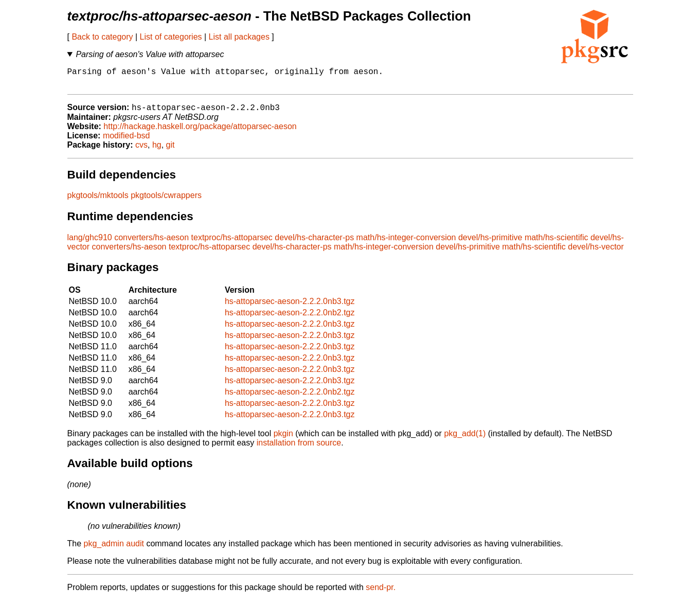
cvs (141, 150)
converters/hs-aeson (151, 243)
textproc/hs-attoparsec (232, 243)
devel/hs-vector (596, 252)
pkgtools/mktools (98, 201)
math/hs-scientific (557, 243)
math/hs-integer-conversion (406, 243)
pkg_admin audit (114, 549)
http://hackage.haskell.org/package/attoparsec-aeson (200, 132)
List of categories (171, 37)
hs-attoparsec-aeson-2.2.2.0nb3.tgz (290, 307)
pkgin (283, 439)
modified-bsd (127, 141)
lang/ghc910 (90, 243)
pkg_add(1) (465, 439)
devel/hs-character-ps (314, 243)
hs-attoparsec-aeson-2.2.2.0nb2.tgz (290, 318)
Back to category (102, 37)
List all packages (239, 37)
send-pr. (381, 593)
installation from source (299, 448)
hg (157, 150)
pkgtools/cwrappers (166, 201)
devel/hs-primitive (490, 243)
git (170, 150)
